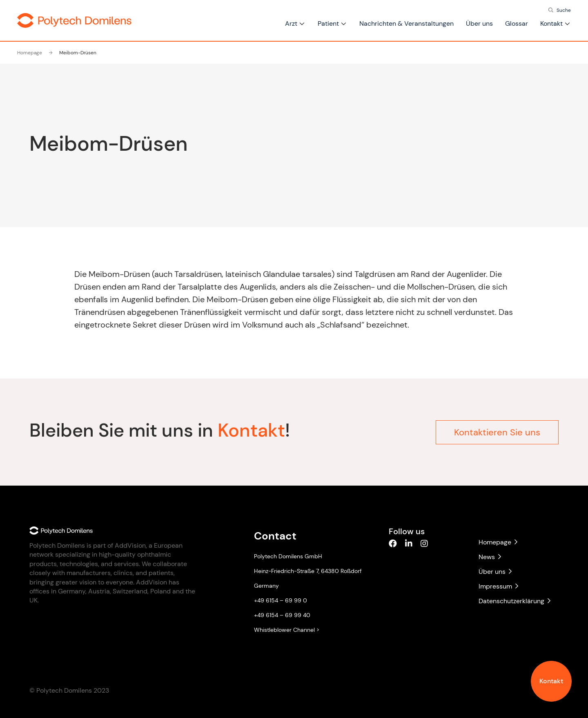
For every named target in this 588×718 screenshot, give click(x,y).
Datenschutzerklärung (514, 601)
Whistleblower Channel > (287, 630)
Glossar (517, 23)
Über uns (479, 23)
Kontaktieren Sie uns (497, 431)
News (490, 557)
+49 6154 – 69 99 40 (282, 615)
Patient (328, 23)
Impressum (498, 586)
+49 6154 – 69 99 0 (281, 600)
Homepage (30, 53)
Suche (564, 10)
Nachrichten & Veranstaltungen (406, 23)
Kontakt (551, 681)
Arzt (291, 23)
